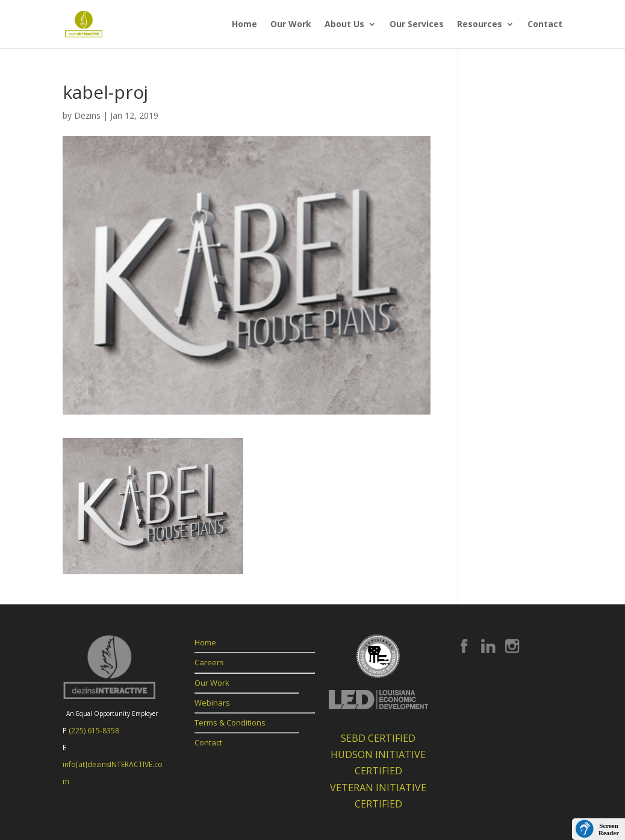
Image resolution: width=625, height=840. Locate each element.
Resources (480, 25)
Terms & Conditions (230, 722)
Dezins (87, 115)
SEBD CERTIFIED (378, 738)
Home (244, 25)
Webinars (212, 703)
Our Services (417, 25)
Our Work (291, 25)
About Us (344, 25)
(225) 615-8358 (94, 731)
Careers (209, 662)
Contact (545, 25)
